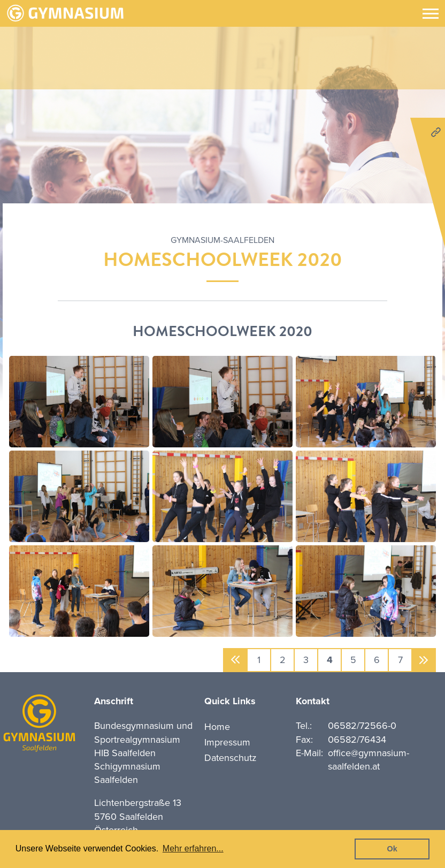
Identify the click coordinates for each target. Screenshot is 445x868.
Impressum (227, 742)
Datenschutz (231, 758)
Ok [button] (392, 849)
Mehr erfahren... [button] (193, 848)
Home (217, 727)
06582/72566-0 (362, 726)
